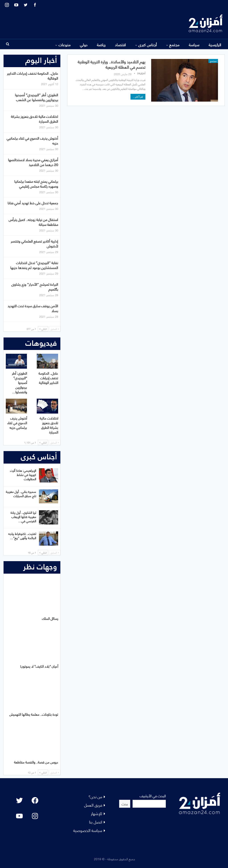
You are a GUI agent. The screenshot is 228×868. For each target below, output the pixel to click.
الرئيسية (215, 44)
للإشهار (97, 813)
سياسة (194, 44)
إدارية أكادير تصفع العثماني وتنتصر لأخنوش (34, 243)
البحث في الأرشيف (153, 796)
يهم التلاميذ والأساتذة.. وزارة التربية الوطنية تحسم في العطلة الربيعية (112, 64)
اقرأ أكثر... (138, 97)
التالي (43, 329)
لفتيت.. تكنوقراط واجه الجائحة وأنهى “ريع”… (22, 536)
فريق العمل (93, 805)
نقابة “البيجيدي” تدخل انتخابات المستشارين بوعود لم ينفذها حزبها (34, 265)
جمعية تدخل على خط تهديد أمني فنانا (33, 203)
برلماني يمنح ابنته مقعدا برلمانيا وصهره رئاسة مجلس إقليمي (36, 184)
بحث (125, 804)
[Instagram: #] (35, 816)
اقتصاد (120, 44)
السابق (55, 329)
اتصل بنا (96, 822)
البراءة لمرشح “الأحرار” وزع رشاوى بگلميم (35, 286)
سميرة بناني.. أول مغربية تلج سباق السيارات (21, 494)
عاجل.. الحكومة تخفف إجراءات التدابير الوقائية (33, 75)
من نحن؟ (95, 796)
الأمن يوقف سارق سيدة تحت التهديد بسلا (33, 308)
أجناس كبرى (148, 44)
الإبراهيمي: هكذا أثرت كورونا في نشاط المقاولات (23, 475)
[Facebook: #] (35, 800)
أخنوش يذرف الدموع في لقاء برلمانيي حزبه (32, 140)
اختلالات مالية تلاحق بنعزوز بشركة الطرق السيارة (35, 119)
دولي (84, 44)
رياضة (101, 44)
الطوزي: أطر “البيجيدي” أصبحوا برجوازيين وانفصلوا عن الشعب (37, 97)
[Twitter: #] (19, 800)
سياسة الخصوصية (88, 830)
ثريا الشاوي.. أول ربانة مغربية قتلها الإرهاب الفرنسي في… (23, 517)
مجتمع (174, 44)
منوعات (65, 44)
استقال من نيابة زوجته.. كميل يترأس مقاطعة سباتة (33, 222)
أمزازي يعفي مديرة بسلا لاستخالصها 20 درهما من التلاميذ (33, 162)
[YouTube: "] (19, 816)
